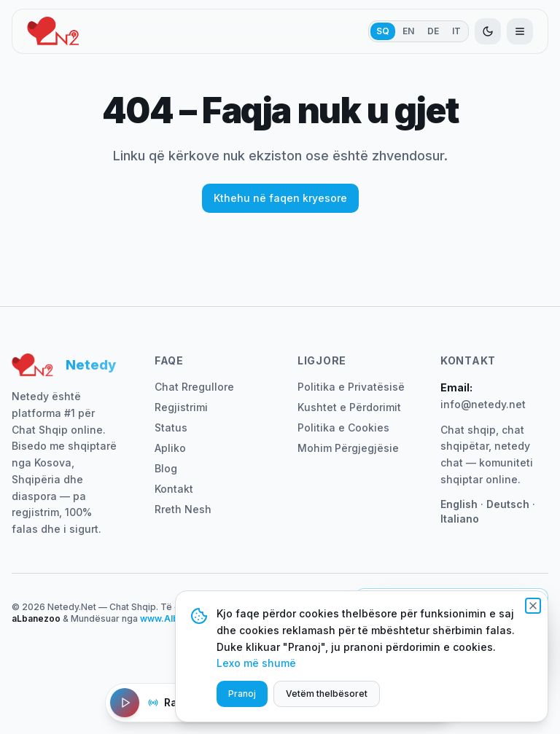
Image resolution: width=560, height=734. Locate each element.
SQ (383, 31)
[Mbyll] (533, 606)
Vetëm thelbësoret (327, 694)
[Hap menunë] (520, 31)
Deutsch (508, 504)
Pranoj (242, 694)
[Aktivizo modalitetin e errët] (488, 31)
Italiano (460, 519)
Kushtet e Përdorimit (349, 407)
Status (171, 427)
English (459, 504)
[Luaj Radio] (125, 703)
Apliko (170, 448)
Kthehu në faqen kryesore (280, 198)
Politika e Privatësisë (351, 387)
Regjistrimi (181, 407)
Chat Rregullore (194, 387)
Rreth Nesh (183, 509)
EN (408, 31)
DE (433, 31)
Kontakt (174, 489)
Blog (166, 468)
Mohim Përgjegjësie (348, 448)
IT (456, 31)
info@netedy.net (483, 404)
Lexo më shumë (256, 663)
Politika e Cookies (343, 427)
